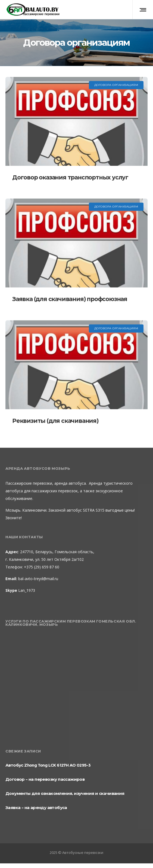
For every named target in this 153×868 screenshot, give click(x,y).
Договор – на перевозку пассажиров (45, 779)
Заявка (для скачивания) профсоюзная (70, 299)
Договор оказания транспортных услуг (70, 177)
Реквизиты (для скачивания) (55, 421)
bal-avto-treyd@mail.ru (38, 579)
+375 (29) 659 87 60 (41, 567)
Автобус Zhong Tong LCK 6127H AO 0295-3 (48, 765)
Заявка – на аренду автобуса (36, 808)
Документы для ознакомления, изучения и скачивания (65, 793)
